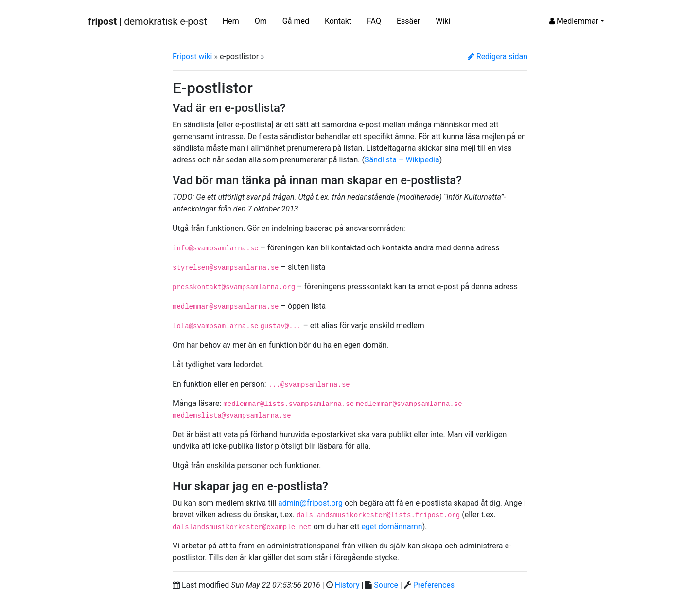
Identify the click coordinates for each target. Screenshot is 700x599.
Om (261, 21)
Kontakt (338, 21)
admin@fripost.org (310, 503)
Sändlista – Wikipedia (402, 160)
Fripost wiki (192, 57)
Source (386, 585)
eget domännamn (392, 526)
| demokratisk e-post (148, 21)
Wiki (443, 21)
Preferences (434, 585)
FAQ (374, 21)
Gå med (296, 21)
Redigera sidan (498, 57)
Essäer (408, 21)
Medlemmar (574, 21)
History (347, 585)
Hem (231, 21)
